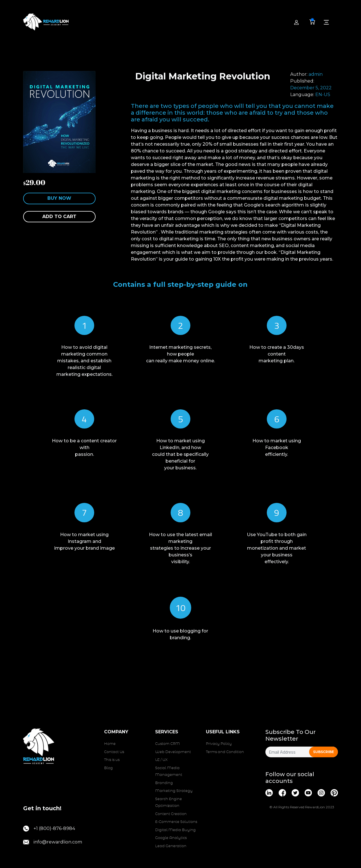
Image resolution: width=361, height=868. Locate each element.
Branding (164, 783)
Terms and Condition (225, 752)
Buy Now (59, 198)
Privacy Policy (219, 744)
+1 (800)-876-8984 (49, 829)
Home (110, 744)
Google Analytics (171, 838)
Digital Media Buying (175, 830)
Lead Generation (171, 846)
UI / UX (161, 760)
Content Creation (171, 814)
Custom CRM (168, 744)
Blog (108, 768)
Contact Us (114, 752)
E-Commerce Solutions (176, 822)
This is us (112, 760)
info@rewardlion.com (53, 842)
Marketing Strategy (174, 791)
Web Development (173, 752)
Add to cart (59, 217)
